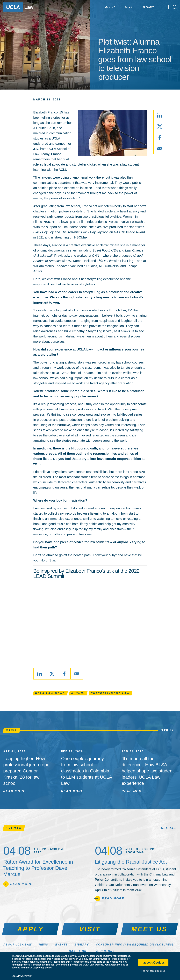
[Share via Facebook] (160, 138)
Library (82, 945)
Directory (105, 951)
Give (120, 7)
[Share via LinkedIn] (160, 115)
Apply (102, 7)
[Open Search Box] (175, 7)
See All (169, 730)
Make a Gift (79, 951)
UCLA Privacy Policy (22, 976)
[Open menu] (162, 7)
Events (62, 945)
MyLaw (140, 7)
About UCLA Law (18, 945)
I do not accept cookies (153, 971)
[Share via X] (160, 126)
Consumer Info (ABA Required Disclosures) (135, 945)
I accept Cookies (153, 963)
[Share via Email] (160, 149)
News (43, 945)
